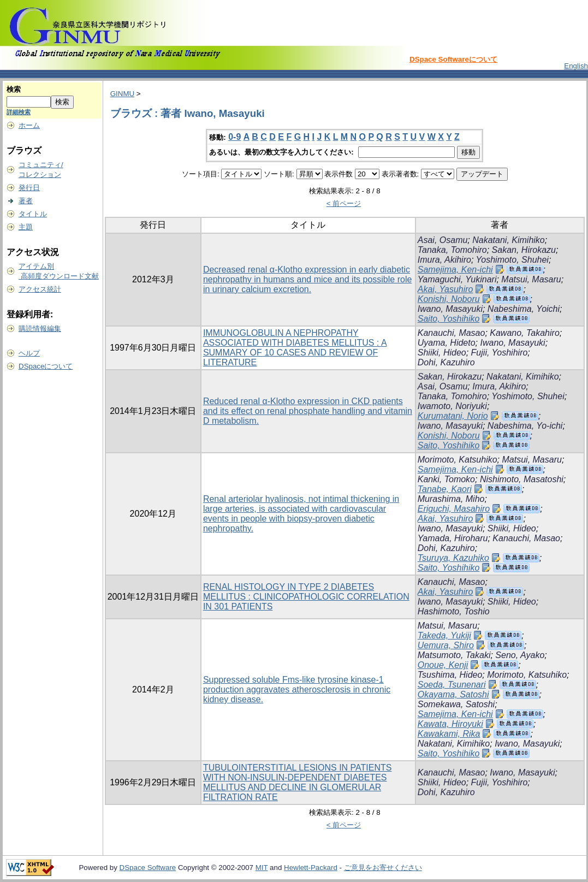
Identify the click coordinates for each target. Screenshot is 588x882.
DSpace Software (148, 868)
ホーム (29, 125)
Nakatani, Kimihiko (509, 240)
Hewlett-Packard (311, 868)
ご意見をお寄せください (383, 868)
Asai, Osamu (443, 240)
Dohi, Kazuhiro (446, 362)
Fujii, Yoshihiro (500, 353)
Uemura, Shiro (446, 645)
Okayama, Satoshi (453, 694)
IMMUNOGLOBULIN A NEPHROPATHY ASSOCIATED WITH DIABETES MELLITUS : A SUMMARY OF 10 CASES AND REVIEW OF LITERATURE (295, 348)
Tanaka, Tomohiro (452, 250)
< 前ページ (344, 203)
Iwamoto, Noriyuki (452, 406)
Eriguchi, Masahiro (454, 509)
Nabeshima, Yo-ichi (525, 426)
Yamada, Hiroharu (453, 538)
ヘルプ (29, 353)
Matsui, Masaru (531, 279)
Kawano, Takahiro (525, 333)
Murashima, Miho (451, 499)
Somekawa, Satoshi (456, 704)
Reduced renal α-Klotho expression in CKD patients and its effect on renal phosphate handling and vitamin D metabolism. (308, 411)
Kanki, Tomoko (446, 479)
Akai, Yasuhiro (446, 289)
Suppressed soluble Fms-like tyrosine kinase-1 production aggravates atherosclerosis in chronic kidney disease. (297, 689)
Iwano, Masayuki (450, 309)
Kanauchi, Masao (452, 333)
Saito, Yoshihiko (449, 319)
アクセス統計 (40, 289)
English (576, 66)
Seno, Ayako (520, 655)
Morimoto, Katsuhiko (458, 460)
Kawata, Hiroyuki (450, 724)
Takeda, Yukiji (444, 635)
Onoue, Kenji (443, 665)
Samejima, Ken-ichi (455, 270)
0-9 (234, 137)
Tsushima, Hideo (450, 675)
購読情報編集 (40, 328)
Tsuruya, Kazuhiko (453, 558)
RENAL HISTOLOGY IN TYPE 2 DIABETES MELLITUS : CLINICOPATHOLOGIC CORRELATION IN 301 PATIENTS (306, 597)
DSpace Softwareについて (453, 59)
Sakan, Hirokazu (524, 250)
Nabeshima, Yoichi (524, 309)
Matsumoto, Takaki (454, 655)
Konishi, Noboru (449, 299)
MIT (262, 868)
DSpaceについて (46, 366)
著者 (26, 201)
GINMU (122, 94)
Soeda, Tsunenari (452, 685)
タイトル (33, 214)
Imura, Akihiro (444, 260)
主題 (26, 227)
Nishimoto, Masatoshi (522, 479)
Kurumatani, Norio (453, 416)
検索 (14, 89)
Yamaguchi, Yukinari (457, 279)
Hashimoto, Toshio (454, 611)
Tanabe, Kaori (445, 489)
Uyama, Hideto (447, 343)
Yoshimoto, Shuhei (512, 260)
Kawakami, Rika (449, 734)
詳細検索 (19, 112)
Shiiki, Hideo (442, 353)
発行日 (29, 188)
